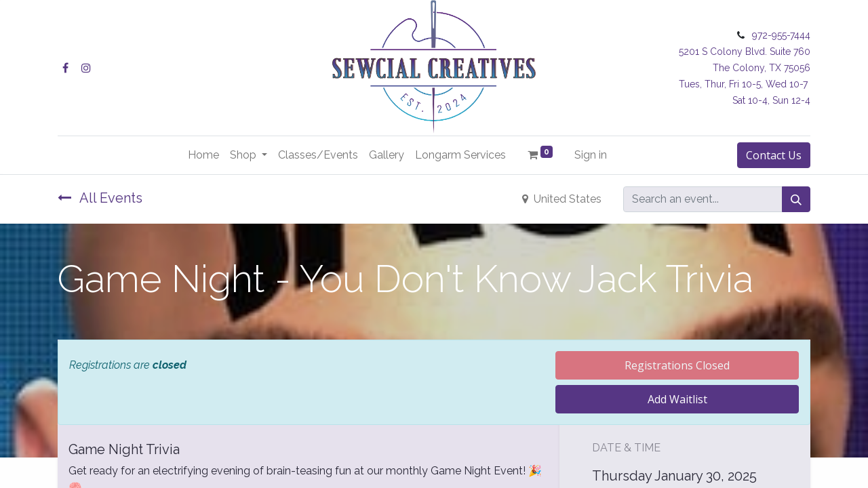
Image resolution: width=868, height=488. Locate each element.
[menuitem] (203, 155)
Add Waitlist (677, 399)
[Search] (796, 199)
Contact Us (774, 155)
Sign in (591, 155)
